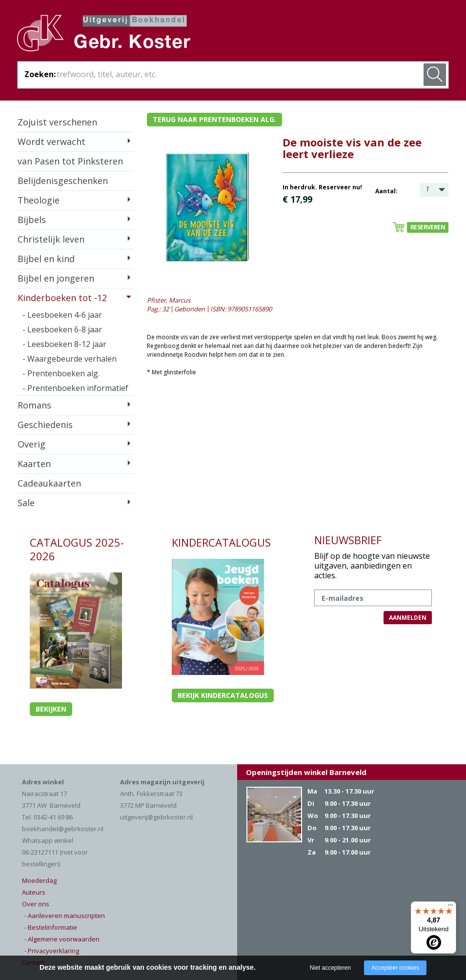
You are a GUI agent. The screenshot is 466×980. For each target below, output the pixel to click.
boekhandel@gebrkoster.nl (63, 829)
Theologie (39, 200)
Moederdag (39, 880)
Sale (26, 503)
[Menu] (450, 907)
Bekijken (51, 709)
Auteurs (34, 892)
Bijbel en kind (46, 259)
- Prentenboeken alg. (61, 373)
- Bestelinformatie (51, 927)
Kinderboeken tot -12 (62, 298)
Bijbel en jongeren (56, 278)
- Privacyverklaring (52, 951)
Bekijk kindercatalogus (223, 695)
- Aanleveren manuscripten (65, 916)
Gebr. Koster (104, 35)
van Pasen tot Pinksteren (70, 161)
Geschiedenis (45, 425)
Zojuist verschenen (57, 122)
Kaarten (34, 464)
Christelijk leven (51, 239)
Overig (31, 444)
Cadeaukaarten (49, 483)
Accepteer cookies (395, 968)
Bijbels (32, 220)
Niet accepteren (330, 968)
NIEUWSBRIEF (348, 540)
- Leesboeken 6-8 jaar (62, 329)
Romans (34, 405)
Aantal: (386, 191)
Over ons (36, 904)
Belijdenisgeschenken (63, 181)
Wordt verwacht (51, 142)
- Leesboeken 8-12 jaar (64, 344)
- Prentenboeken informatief (75, 388)
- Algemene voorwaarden (62, 939)
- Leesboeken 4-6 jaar (62, 315)
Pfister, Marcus (169, 300)
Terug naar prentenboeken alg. (214, 119)
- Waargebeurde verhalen (70, 359)
